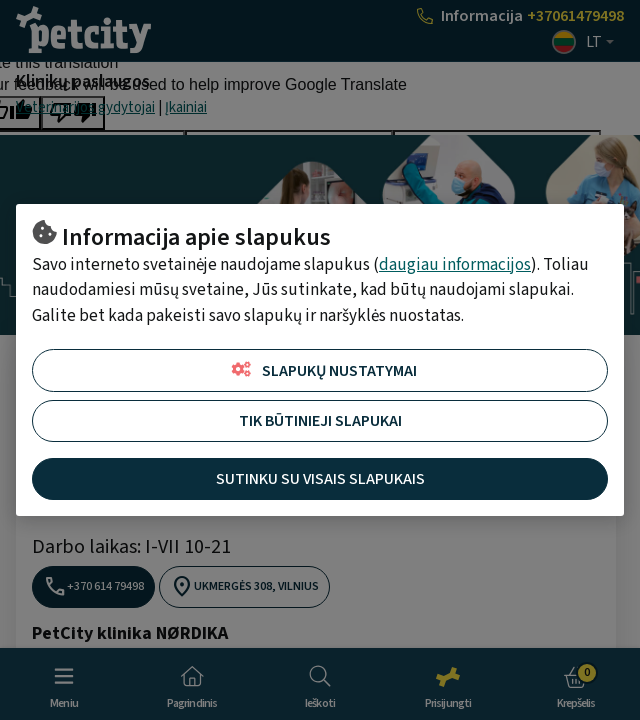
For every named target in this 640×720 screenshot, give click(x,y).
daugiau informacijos (455, 265)
